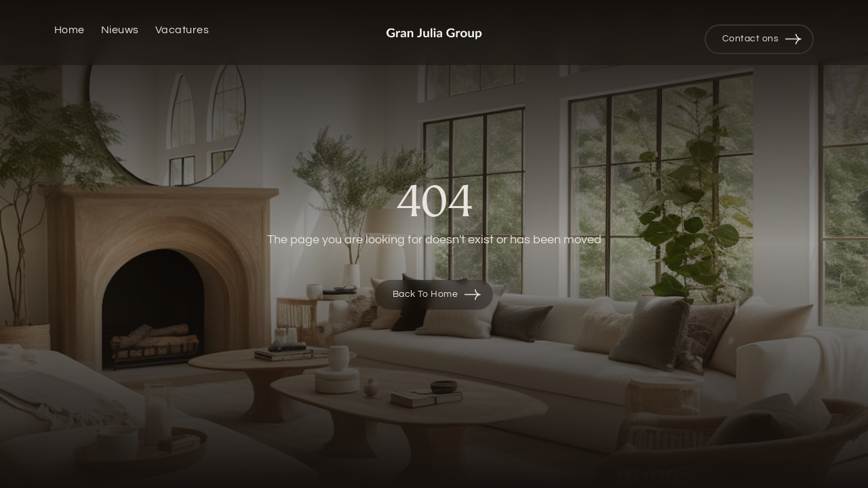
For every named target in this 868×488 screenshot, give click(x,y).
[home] (434, 33)
